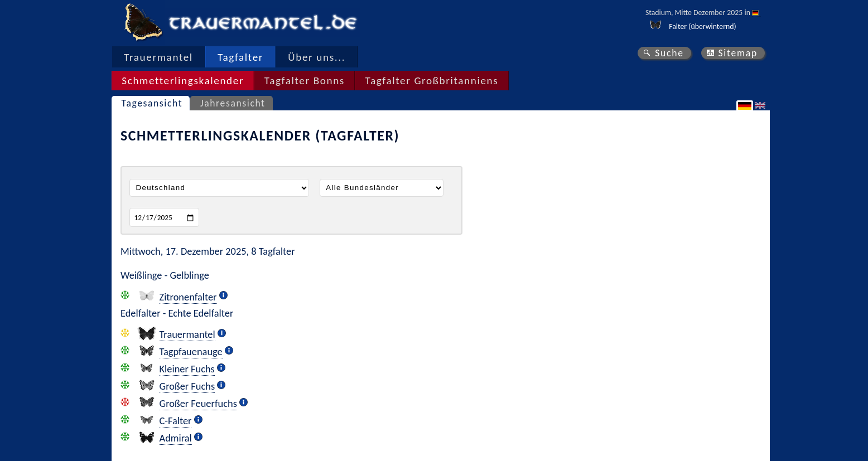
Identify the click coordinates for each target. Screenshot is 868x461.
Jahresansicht (233, 103)
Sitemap (738, 53)
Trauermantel (158, 57)
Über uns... (317, 57)
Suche (669, 53)
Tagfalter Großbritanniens (431, 81)
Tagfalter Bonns (305, 81)
